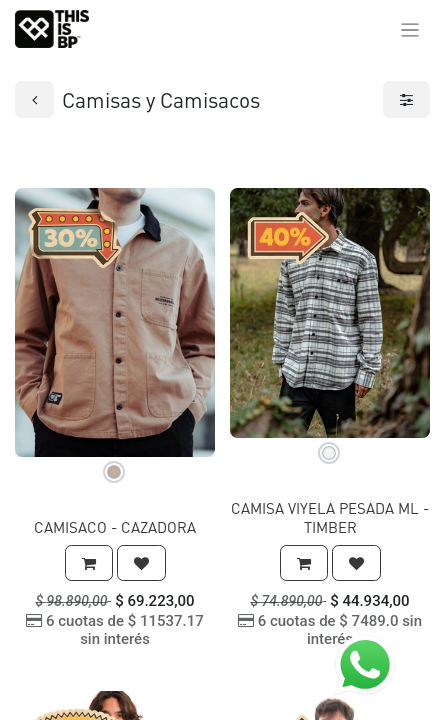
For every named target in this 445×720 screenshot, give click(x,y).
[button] (89, 563)
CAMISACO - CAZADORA (115, 527)
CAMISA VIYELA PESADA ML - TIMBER (330, 517)
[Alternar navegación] (410, 29)
